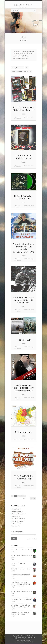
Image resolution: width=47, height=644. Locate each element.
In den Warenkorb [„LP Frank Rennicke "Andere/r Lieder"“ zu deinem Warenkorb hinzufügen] (18, 166)
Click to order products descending (26, 68)
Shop (26, 40)
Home (22, 40)
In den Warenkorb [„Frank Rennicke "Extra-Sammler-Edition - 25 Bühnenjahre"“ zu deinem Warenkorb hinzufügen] (18, 310)
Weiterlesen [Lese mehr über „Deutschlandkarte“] (18, 439)
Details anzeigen (29, 117)
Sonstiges (15, 526)
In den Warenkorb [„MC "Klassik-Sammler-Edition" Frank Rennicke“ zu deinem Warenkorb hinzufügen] (18, 118)
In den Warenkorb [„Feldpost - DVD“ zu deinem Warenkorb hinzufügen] (18, 348)
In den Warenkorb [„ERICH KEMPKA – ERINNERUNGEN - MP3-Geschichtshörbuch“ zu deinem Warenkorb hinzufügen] (18, 398)
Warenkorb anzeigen (28, 52)
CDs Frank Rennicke (18, 514)
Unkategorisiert (16, 511)
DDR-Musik (15, 516)
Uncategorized (16, 509)
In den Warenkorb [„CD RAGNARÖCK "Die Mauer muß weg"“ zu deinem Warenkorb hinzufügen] (18, 486)
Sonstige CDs (16, 523)
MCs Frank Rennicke (18, 521)
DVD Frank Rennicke (18, 519)
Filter (14, 538)
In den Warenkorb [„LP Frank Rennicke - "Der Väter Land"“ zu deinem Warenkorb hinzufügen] (18, 206)
